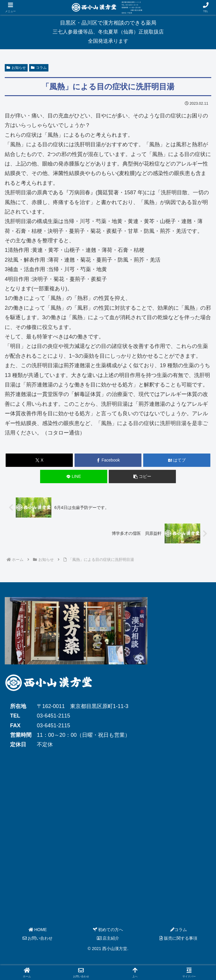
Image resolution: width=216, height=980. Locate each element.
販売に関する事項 (178, 938)
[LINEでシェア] (74, 477)
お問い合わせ (38, 938)
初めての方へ (108, 930)
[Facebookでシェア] (108, 460)
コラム (39, 68)
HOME (38, 930)
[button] (142, 477)
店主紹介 (108, 938)
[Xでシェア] (39, 460)
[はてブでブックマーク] (177, 460)
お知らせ (16, 68)
